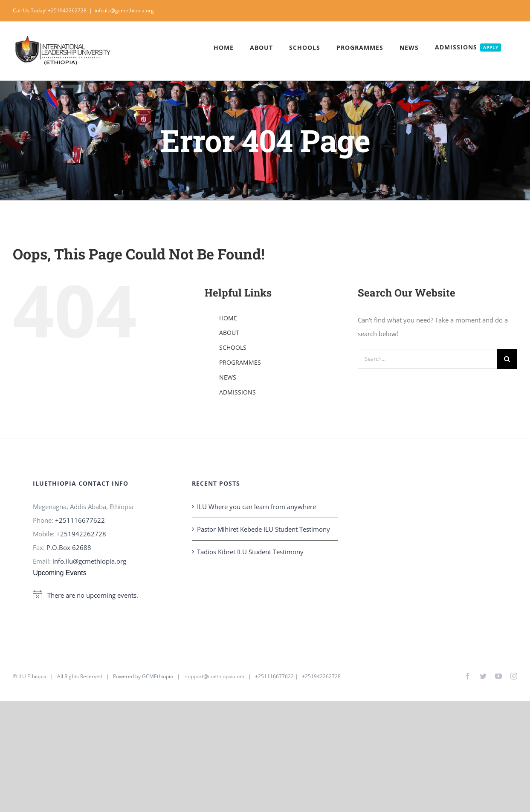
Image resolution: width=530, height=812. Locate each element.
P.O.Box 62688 (69, 547)
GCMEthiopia (158, 676)
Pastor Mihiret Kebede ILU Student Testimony (264, 529)
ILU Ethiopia (32, 676)
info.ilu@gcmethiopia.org (124, 10)
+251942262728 (81, 534)
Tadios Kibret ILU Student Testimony (250, 552)
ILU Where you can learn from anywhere (256, 507)
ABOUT (229, 333)
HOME (228, 318)
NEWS (228, 377)
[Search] (507, 359)
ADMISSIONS (237, 392)
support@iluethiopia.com (215, 676)
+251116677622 (80, 520)
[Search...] (427, 359)
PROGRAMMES (240, 362)
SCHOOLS (233, 347)
